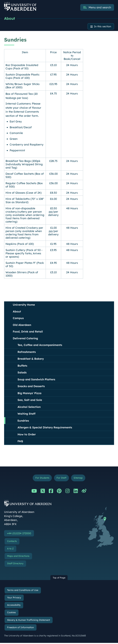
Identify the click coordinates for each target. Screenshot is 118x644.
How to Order (27, 435)
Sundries (23, 421)
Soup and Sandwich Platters (36, 380)
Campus (18, 319)
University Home (24, 305)
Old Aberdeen (22, 325)
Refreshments (27, 352)
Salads (22, 373)
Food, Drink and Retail (28, 332)
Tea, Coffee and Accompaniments (40, 345)
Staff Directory (15, 565)
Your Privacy (14, 599)
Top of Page (59, 579)
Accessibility (14, 606)
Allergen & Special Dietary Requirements (45, 428)
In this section (102, 27)
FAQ (20, 442)
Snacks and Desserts (31, 387)
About (10, 18)
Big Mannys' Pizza (29, 394)
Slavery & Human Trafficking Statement (29, 621)
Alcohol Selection (29, 407)
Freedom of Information (20, 629)
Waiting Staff (26, 414)
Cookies (11, 614)
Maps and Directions (18, 557)
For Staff (62, 479)
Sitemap (79, 479)
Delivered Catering (25, 339)
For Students (41, 479)
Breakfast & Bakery (31, 359)
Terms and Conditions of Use (23, 591)
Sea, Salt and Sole (30, 400)
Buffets (22, 366)
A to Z (10, 550)
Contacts (12, 542)
